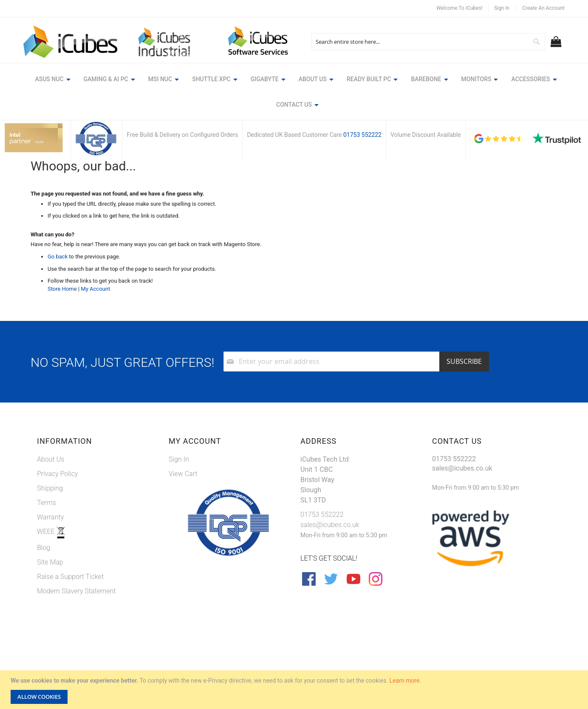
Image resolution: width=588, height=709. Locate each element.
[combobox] (428, 42)
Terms (47, 503)
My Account (95, 289)
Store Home (62, 289)
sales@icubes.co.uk (330, 525)
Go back (58, 257)
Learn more (405, 681)
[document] (295, 690)
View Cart (183, 474)
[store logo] (70, 42)
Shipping (50, 488)
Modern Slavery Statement (76, 591)
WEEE (47, 532)
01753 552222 (362, 135)
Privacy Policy (57, 474)
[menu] (294, 93)
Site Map (50, 562)
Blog (44, 548)
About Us (51, 459)
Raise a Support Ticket (70, 577)
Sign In (502, 8)
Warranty (50, 517)
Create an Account (543, 8)
